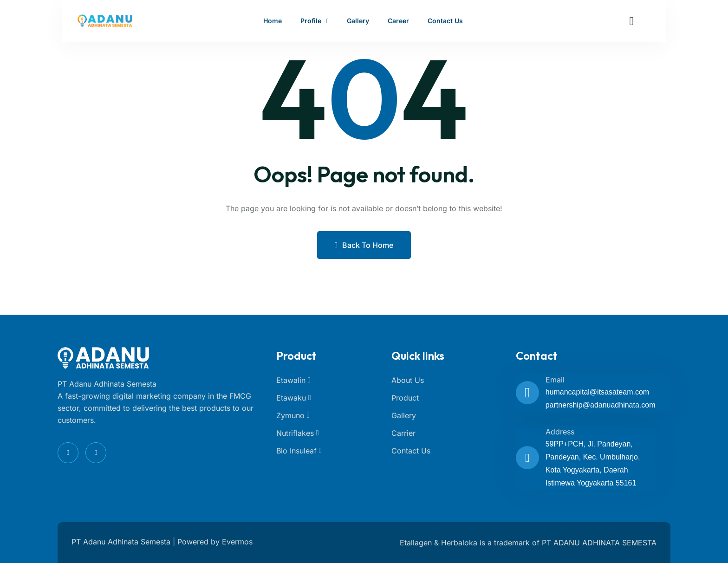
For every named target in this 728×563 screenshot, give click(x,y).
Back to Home (364, 245)
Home (273, 21)
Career (398, 21)
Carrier (403, 433)
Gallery (358, 21)
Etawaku (294, 398)
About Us (408, 380)
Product (405, 398)
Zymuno (293, 415)
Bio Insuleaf (299, 451)
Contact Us (445, 21)
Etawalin (293, 380)
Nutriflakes (298, 433)
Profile (311, 21)
